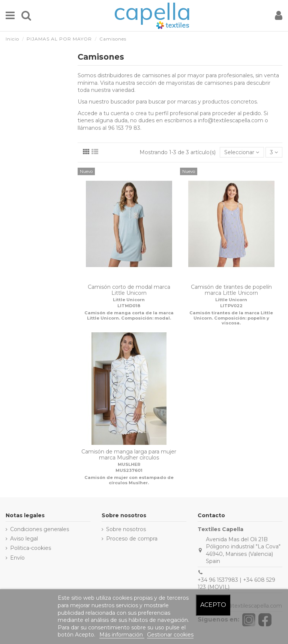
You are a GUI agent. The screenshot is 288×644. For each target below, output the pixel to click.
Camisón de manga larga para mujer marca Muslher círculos (129, 455)
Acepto (213, 605)
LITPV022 (231, 306)
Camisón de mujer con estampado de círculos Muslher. (129, 480)
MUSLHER (129, 464)
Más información (122, 635)
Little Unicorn (129, 300)
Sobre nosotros (126, 529)
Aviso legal (24, 539)
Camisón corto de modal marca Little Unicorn (129, 290)
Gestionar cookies (170, 635)
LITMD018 (129, 306)
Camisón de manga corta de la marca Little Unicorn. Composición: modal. (129, 315)
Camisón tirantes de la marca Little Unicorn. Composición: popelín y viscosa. (231, 318)
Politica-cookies (31, 548)
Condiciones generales (40, 529)
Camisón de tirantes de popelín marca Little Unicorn (231, 290)
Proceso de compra (132, 539)
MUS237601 (129, 470)
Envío (17, 558)
